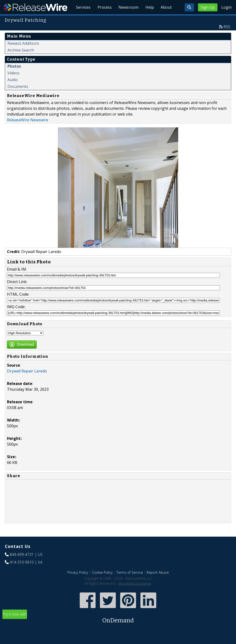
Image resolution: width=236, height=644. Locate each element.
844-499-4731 (22, 566)
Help (148, 19)
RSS (227, 38)
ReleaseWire (36, 7)
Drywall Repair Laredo (27, 382)
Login (226, 7)
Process (102, 19)
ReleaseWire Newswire (28, 131)
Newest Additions (23, 54)
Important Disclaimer (135, 595)
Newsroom (126, 19)
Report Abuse (158, 583)
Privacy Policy (78, 583)
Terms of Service (130, 583)
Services (79, 19)
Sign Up (208, 7)
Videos (13, 84)
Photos (14, 77)
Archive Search (21, 61)
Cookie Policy (102, 583)
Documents (18, 98)
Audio (13, 91)
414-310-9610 (22, 573)
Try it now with (118, 629)
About (166, 19)
